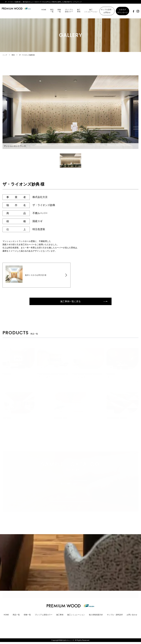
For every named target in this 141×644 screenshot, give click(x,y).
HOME (44, 10)
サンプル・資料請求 (115, 616)
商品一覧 (52, 11)
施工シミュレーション (91, 11)
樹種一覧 (59, 11)
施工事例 (79, 11)
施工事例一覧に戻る (70, 303)
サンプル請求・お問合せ (107, 11)
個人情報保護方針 (96, 616)
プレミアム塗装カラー (69, 11)
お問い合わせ (132, 616)
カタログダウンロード (122, 11)
